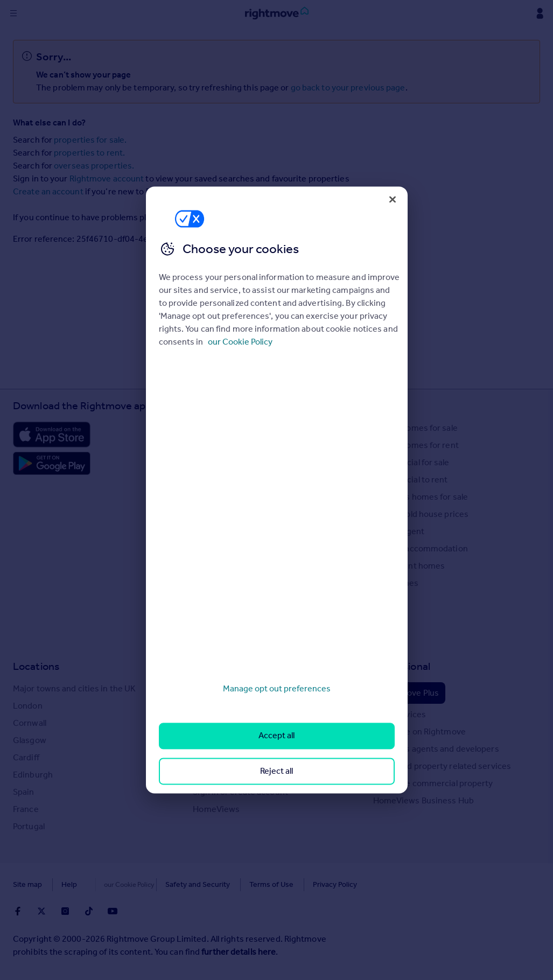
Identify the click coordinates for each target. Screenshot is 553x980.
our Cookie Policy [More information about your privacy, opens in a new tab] (240, 342)
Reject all (276, 771)
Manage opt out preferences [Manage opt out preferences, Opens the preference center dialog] (277, 688)
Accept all (276, 736)
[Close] (393, 199)
